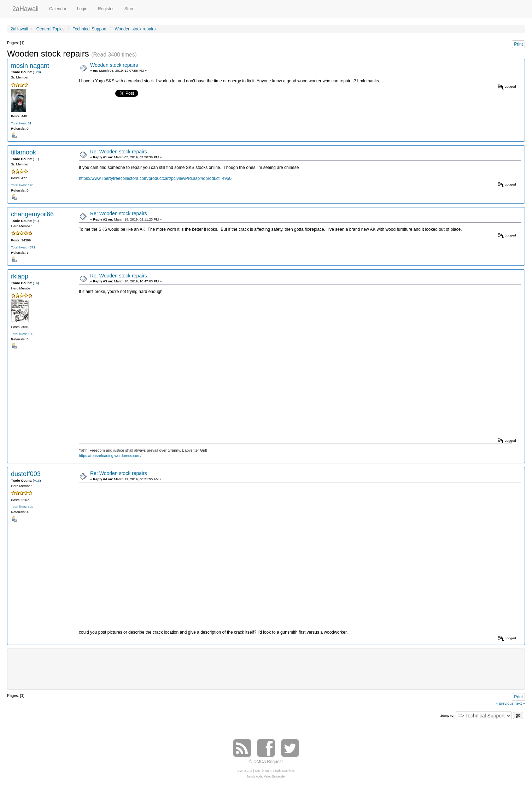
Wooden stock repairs (114, 65)
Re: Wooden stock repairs (119, 152)
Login (82, 9)
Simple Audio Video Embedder (266, 777)
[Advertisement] (266, 668)
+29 (37, 72)
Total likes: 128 (22, 185)
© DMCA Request (266, 762)
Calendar (58, 9)
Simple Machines (283, 771)
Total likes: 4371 (23, 247)
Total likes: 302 (22, 507)
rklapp (20, 276)
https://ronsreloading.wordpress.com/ (110, 456)
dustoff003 (26, 474)
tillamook (24, 152)
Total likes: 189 (22, 334)
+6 (36, 283)
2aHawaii (25, 8)
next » (520, 703)
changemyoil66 (32, 214)
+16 (37, 480)
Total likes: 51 (21, 123)
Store (130, 9)
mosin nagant (30, 66)
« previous (505, 703)
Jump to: (447, 715)
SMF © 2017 (263, 771)
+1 (36, 159)
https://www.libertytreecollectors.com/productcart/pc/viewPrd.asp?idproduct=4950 (155, 178)
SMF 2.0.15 (245, 771)
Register (106, 9)
